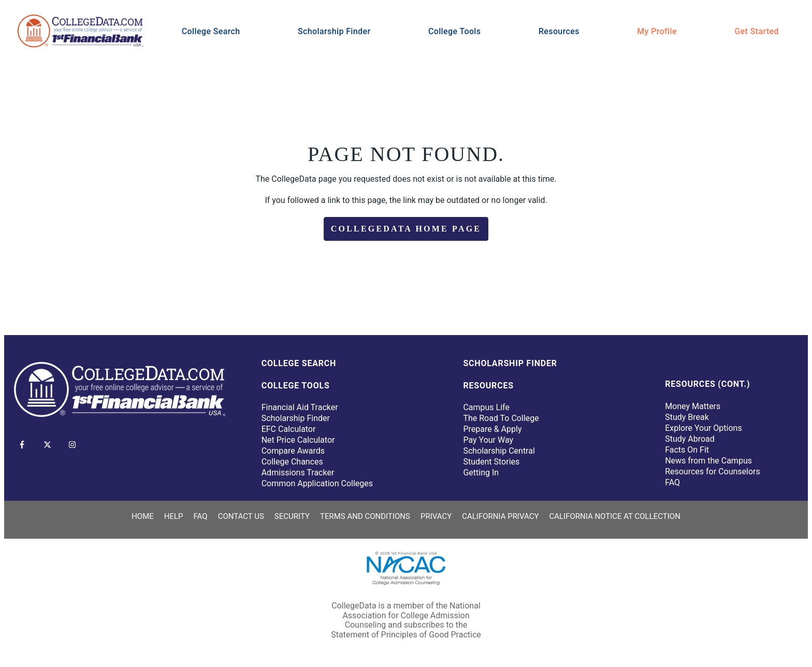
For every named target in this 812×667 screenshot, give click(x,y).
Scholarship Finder (334, 31)
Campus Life (486, 407)
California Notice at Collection (614, 516)
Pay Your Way (488, 440)
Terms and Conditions (365, 516)
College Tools (455, 31)
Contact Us (241, 516)
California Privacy (500, 516)
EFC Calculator (289, 429)
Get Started (757, 31)
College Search (211, 31)
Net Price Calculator (298, 440)
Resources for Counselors (713, 472)
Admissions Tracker (298, 473)
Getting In (481, 473)
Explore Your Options (704, 428)
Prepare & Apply (492, 429)
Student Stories (491, 462)
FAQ (672, 482)
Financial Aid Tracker (300, 407)
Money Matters (693, 406)
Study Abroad (690, 439)
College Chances (292, 462)
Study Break (687, 417)
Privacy (436, 516)
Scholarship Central (499, 451)
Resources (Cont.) (707, 384)
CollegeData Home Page (406, 229)
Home (143, 516)
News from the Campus (708, 461)
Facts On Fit (687, 450)
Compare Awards (293, 451)
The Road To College (501, 418)
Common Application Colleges (317, 483)
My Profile (657, 31)
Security (292, 516)
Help (174, 516)
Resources (559, 31)
